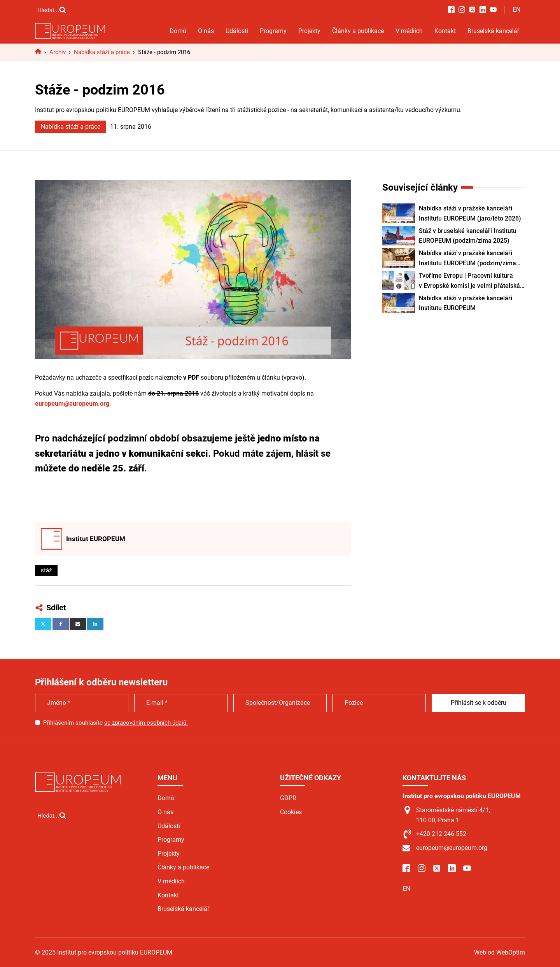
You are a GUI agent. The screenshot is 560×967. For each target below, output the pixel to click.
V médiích (409, 31)
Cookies (291, 812)
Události (237, 31)
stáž (46, 570)
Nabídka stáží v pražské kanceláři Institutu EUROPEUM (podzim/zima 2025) (467, 259)
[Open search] (52, 10)
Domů (178, 31)
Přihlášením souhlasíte (115, 723)
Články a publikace (358, 31)
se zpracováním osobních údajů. (146, 723)
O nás (206, 31)
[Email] (78, 624)
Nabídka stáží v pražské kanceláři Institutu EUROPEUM (465, 303)
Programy (273, 31)
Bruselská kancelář (493, 31)
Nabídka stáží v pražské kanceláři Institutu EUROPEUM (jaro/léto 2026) (470, 213)
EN (516, 10)
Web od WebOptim (500, 952)
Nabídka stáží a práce (71, 127)
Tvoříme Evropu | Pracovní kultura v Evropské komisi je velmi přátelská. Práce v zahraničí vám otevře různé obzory (470, 281)
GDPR (288, 798)
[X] (43, 624)
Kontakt (445, 31)
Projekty (309, 31)
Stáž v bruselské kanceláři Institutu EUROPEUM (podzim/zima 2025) (468, 236)
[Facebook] (61, 624)
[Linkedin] (95, 624)
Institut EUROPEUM (96, 539)
